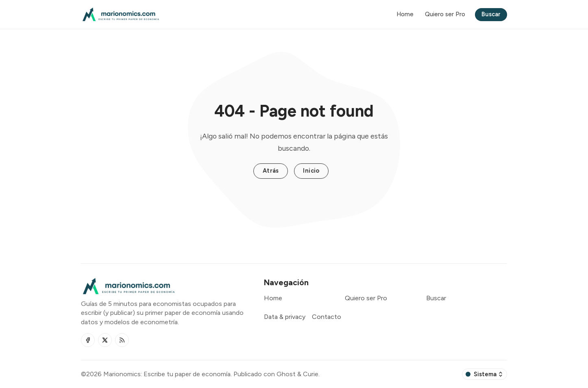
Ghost (286, 374)
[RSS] (122, 340)
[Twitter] (105, 340)
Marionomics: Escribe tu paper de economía (167, 374)
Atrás (271, 171)
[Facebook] (88, 340)
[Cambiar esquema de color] (485, 374)
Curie (311, 374)
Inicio (311, 171)
